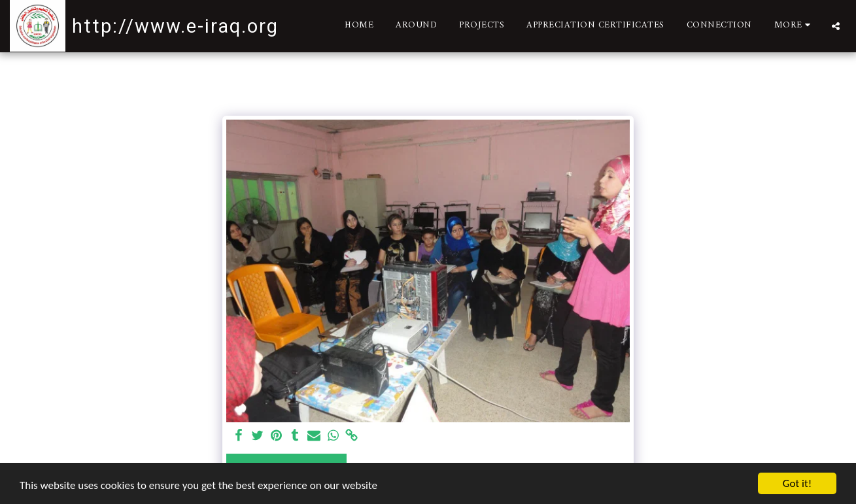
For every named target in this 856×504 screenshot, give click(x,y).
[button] (836, 26)
